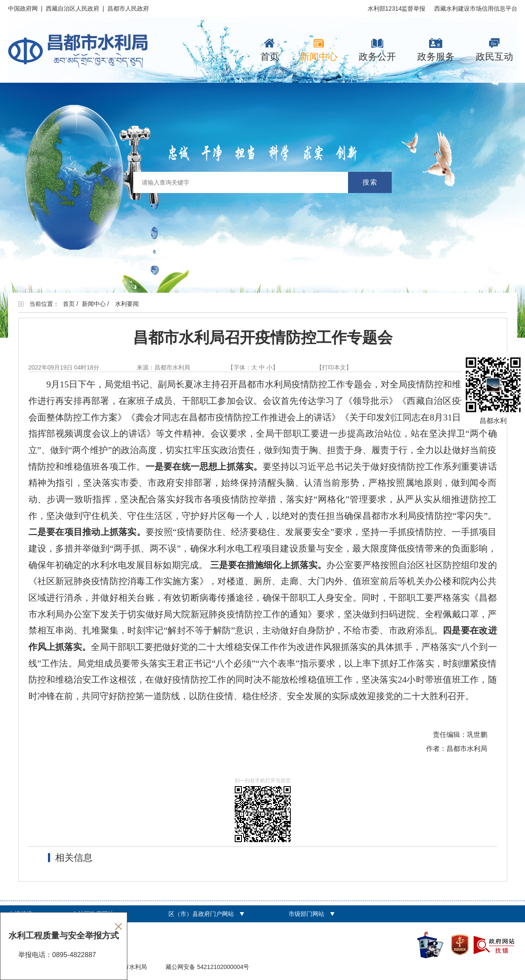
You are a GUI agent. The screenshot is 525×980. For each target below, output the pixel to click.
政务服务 (436, 50)
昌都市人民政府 (128, 8)
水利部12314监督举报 (397, 8)
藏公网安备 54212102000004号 (207, 967)
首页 (270, 50)
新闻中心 (319, 50)
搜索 (370, 182)
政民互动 (494, 50)
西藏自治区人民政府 (73, 8)
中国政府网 (23, 8)
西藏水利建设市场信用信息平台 (476, 8)
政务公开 (377, 50)
